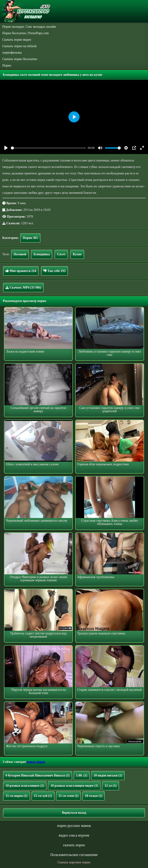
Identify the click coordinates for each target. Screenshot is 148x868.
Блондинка (42, 254)
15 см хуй (43, 796)
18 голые (94, 796)
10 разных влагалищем (25, 786)
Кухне (77, 254)
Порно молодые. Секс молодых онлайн (29, 27)
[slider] (48, 148)
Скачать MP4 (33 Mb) (23, 287)
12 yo (110, 786)
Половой (20, 254)
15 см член (69, 796)
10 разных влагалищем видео (74, 786)
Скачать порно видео (17, 40)
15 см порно (17, 796)
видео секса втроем (74, 835)
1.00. (82, 775)
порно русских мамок (74, 826)
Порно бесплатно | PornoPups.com (26, 33)
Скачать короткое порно (74, 862)
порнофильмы (12, 53)
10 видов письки (108, 775)
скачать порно (74, 845)
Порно (7, 65)
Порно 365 (30, 238)
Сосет (61, 254)
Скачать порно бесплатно (20, 59)
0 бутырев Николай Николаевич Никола (38, 775)
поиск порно (36, 762)
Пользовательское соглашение (74, 855)
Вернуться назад (74, 813)
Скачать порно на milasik (19, 46)
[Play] (6, 148)
